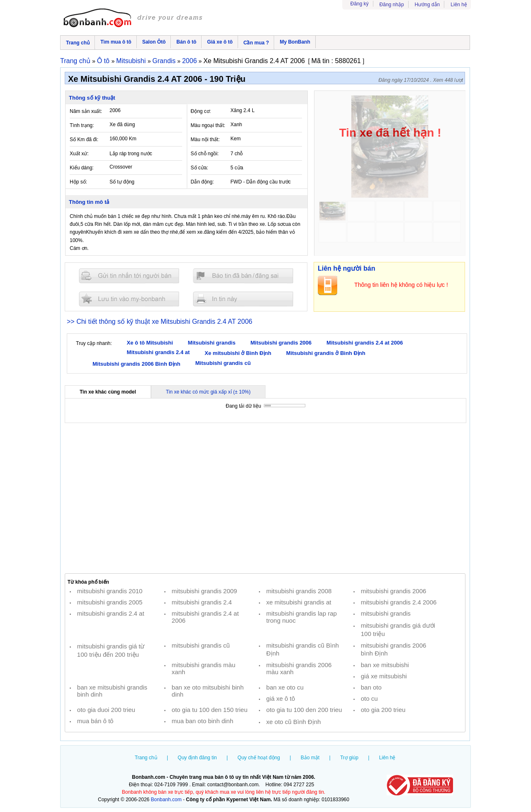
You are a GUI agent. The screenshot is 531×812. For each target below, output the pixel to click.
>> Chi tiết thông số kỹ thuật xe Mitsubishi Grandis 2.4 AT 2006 (160, 322)
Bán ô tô (186, 42)
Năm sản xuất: (86, 111)
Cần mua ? (256, 43)
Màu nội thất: (205, 139)
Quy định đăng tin (197, 758)
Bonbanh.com (166, 800)
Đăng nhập (392, 5)
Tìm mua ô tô (116, 42)
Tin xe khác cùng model (108, 392)
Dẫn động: (202, 182)
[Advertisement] (265, 498)
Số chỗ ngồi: (205, 154)
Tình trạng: (82, 125)
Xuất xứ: (79, 154)
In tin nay (243, 299)
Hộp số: (78, 182)
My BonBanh (295, 42)
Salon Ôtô (154, 42)
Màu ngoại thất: (208, 125)
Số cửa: (200, 168)
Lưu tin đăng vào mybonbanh (129, 299)
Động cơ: (201, 111)
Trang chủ (78, 43)
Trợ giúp (349, 758)
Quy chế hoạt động (259, 758)
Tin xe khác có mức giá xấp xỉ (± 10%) (208, 392)
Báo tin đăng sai (243, 276)
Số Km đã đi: (84, 139)
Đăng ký (360, 4)
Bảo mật (310, 758)
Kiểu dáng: (82, 168)
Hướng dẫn (427, 5)
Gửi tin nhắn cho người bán (129, 276)
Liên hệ (459, 5)
